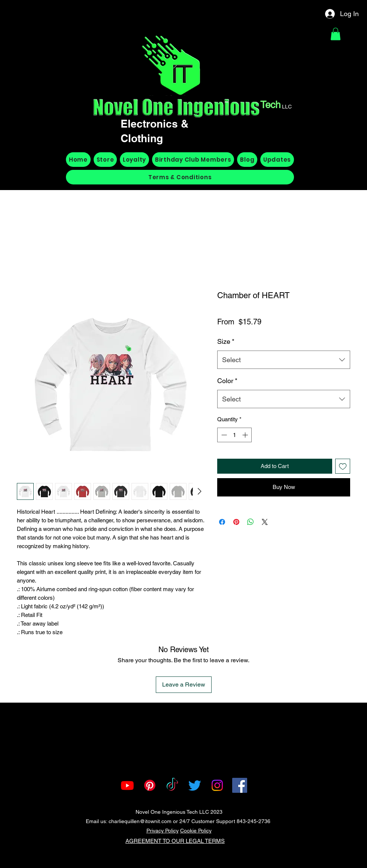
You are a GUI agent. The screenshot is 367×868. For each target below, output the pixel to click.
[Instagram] (217, 785)
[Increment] (246, 435)
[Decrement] (223, 435)
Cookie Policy (196, 831)
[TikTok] (172, 785)
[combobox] (284, 360)
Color (227, 381)
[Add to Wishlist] (343, 466)
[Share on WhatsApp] (251, 522)
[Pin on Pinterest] (236, 522)
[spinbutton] (235, 435)
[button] (336, 34)
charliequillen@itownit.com (140, 821)
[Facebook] (240, 785)
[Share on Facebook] (222, 522)
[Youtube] (127, 785)
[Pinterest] (150, 785)
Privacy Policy (163, 831)
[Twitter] (195, 785)
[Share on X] (265, 522)
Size (226, 341)
